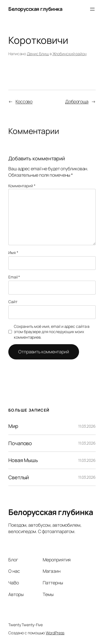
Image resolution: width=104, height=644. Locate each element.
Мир (13, 426)
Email (14, 277)
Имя (13, 253)
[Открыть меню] (92, 9)
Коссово (24, 102)
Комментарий (22, 186)
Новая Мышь (23, 460)
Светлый (19, 477)
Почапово (20, 443)
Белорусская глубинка (35, 9)
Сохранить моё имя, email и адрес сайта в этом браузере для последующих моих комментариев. (52, 332)
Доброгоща (77, 102)
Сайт (13, 302)
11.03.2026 (87, 426)
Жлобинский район (69, 54)
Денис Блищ (38, 54)
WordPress (55, 633)
